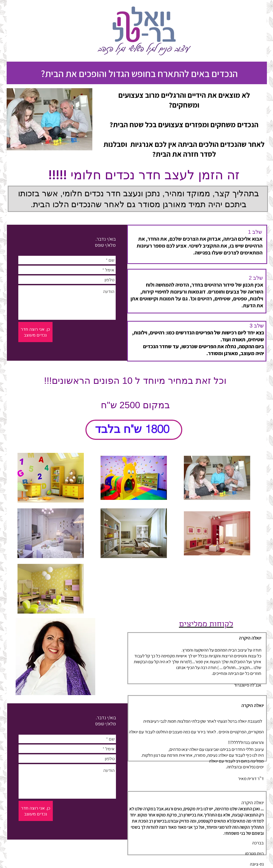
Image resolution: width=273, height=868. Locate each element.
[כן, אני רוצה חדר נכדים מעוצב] (35, 332)
